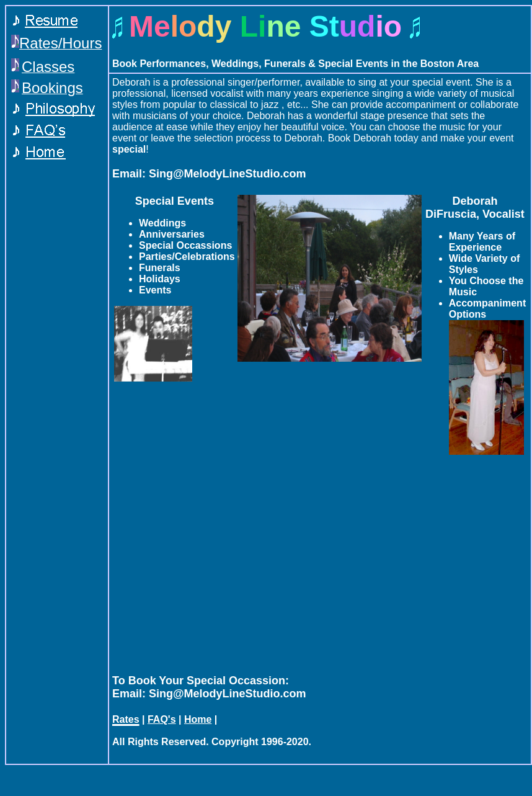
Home (198, 719)
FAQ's (162, 719)
